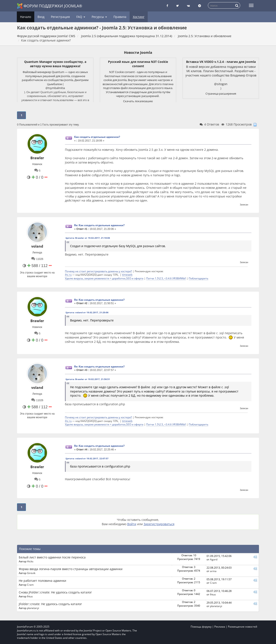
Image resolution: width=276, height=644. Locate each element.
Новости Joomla (138, 52)
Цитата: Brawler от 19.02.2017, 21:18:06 (88, 238)
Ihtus (30, 596)
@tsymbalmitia (55, 88)
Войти (132, 524)
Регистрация (60, 17)
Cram (30, 585)
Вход (41, 17)
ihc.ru (68, 275)
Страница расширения (221, 94)
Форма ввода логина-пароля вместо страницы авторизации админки (71, 569)
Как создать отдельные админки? (97, 137)
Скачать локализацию (138, 101)
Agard (214, 559)
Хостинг (139, 17)
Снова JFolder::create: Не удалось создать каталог (55, 592)
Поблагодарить (198, 278)
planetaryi (33, 608)
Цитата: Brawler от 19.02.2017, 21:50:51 (88, 379)
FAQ (81, 17)
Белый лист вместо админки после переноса (52, 557)
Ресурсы (99, 17)
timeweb (127, 275)
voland (37, 246)
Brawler (37, 158)
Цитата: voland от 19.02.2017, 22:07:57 (87, 458)
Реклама (220, 627)
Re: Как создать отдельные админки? (99, 225)
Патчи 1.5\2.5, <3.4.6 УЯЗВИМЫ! (166, 278)
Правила (120, 17)
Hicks (30, 561)
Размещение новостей (243, 627)
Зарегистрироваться (159, 524)
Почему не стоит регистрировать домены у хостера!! (98, 271)
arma (213, 571)
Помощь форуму (201, 627)
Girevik (31, 573)
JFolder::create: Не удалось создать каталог (50, 604)
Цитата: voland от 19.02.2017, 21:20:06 (87, 312)
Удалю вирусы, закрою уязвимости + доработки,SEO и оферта (104, 278)
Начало (26, 17)
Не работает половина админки (42, 581)
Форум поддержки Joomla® (50, 6)
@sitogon (221, 84)
